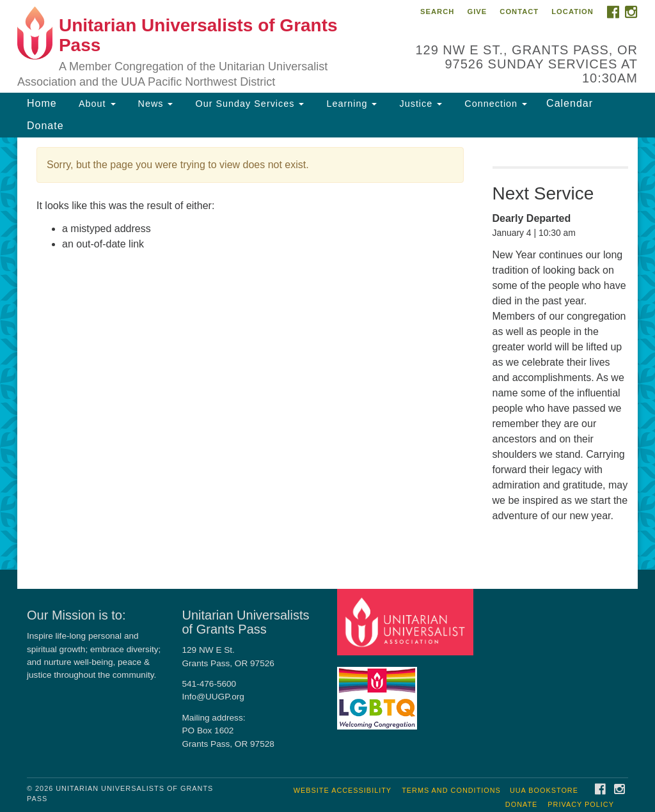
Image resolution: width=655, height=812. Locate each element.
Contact (519, 12)
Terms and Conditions (451, 790)
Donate (45, 126)
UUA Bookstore (544, 790)
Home (42, 103)
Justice (419, 104)
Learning (350, 104)
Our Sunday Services (248, 104)
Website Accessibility (343, 790)
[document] (327, 354)
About (96, 104)
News (154, 104)
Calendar (570, 103)
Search (437, 12)
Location (572, 12)
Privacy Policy (581, 804)
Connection (494, 104)
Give (477, 12)
